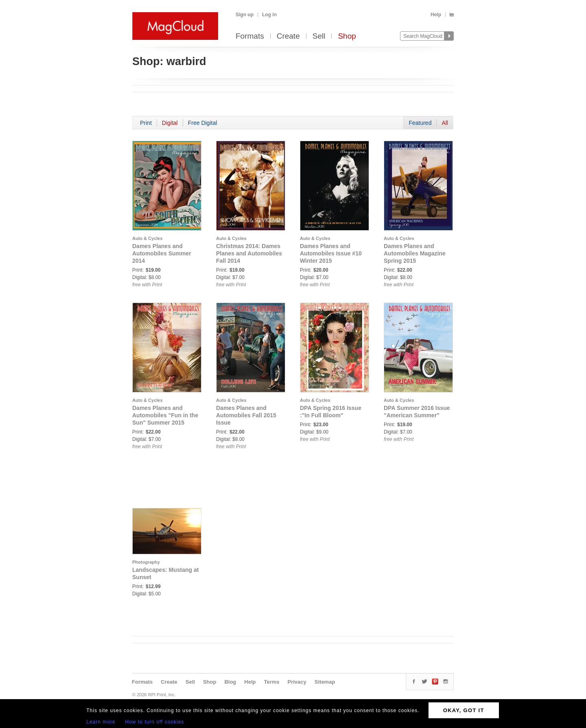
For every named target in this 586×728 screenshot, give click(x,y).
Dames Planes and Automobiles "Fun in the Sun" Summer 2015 (165, 415)
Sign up (245, 15)
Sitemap (325, 682)
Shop (347, 36)
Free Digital (203, 123)
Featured (420, 123)
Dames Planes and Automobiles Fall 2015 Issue (246, 415)
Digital (170, 123)
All (445, 123)
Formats (250, 36)
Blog (230, 682)
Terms (271, 682)
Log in (269, 15)
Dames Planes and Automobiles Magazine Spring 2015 (415, 253)
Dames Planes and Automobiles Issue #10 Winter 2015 (331, 253)
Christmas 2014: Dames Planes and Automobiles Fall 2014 (249, 253)
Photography (146, 562)
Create (288, 36)
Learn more (101, 722)
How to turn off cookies (155, 722)
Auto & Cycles (148, 238)
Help (436, 15)
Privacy (297, 682)
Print (146, 123)
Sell (319, 36)
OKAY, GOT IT (464, 710)
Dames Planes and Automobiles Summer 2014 (162, 253)
